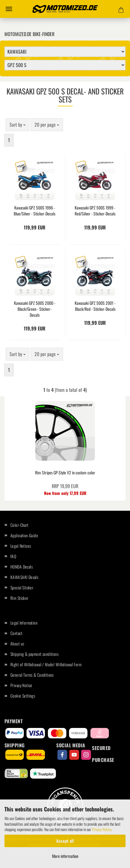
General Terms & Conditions (32, 675)
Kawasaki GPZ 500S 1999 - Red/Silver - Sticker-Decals (95, 211)
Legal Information (24, 623)
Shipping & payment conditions (35, 654)
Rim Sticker (19, 598)
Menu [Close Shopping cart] (9, 9)
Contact (16, 633)
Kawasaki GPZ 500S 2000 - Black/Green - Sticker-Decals (35, 309)
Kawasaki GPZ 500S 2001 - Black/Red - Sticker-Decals (95, 306)
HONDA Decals (22, 567)
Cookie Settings (23, 696)
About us (17, 643)
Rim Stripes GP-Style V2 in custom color (65, 472)
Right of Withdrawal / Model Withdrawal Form (46, 664)
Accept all (65, 841)
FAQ (13, 556)
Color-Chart (19, 525)
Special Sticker (22, 587)
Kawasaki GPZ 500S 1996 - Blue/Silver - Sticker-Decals (35, 211)
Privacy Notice (102, 829)
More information (65, 856)
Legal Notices (21, 546)
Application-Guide (24, 535)
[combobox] (18, 125)
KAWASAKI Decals (24, 577)
